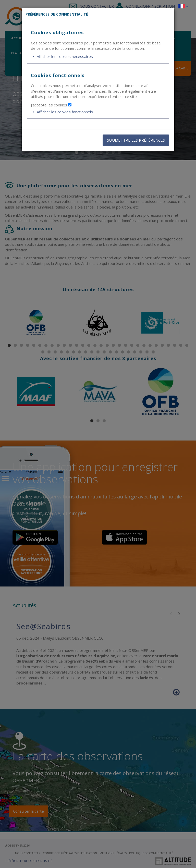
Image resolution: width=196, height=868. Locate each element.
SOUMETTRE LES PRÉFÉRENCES (136, 140)
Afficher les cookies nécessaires (62, 56)
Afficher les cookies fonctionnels (62, 112)
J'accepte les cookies (51, 105)
